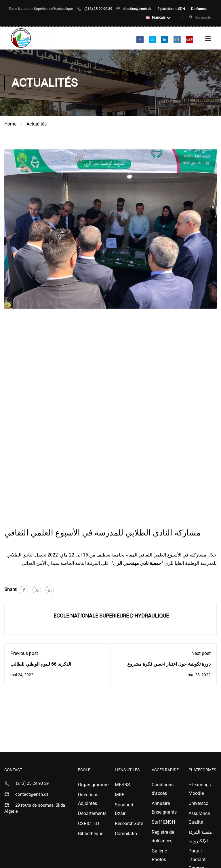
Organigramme (92, 785)
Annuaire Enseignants (164, 808)
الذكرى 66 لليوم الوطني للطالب (41, 664)
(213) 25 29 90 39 (98, 9)
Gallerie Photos (159, 855)
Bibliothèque (91, 834)
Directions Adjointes (88, 799)
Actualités (37, 124)
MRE (120, 795)
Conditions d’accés (163, 789)
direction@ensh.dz (137, 9)
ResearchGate (129, 824)
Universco (198, 803)
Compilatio (126, 834)
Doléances (199, 9)
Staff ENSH (163, 822)
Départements (92, 813)
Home (10, 124)
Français (156, 18)
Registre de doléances (163, 836)
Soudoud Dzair (124, 809)
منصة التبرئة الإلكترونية (200, 836)
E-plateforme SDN (172, 9)
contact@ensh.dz (32, 794)
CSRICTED (89, 824)
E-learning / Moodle (200, 789)
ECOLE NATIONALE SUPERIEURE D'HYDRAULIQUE (111, 616)
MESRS (122, 785)
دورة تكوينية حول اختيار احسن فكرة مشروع (169, 664)
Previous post (24, 653)
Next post (201, 653)
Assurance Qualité (199, 818)
